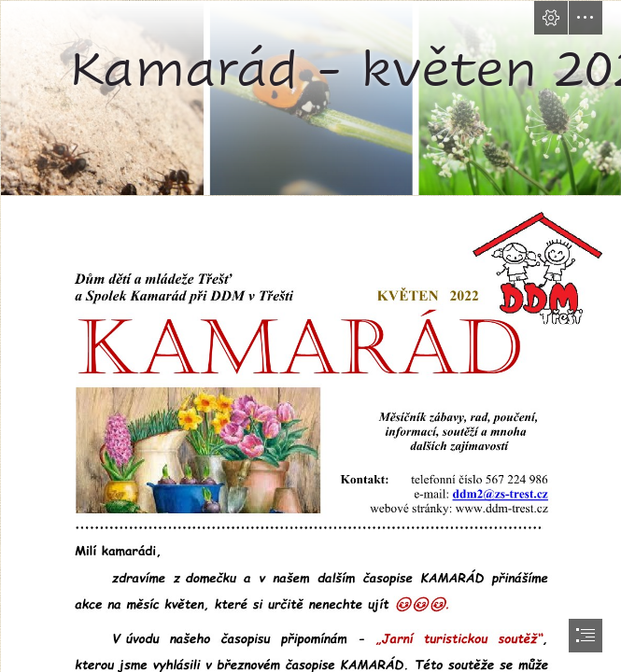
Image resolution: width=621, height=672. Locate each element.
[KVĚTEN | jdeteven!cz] (310, 97)
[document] (310, 336)
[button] (551, 18)
